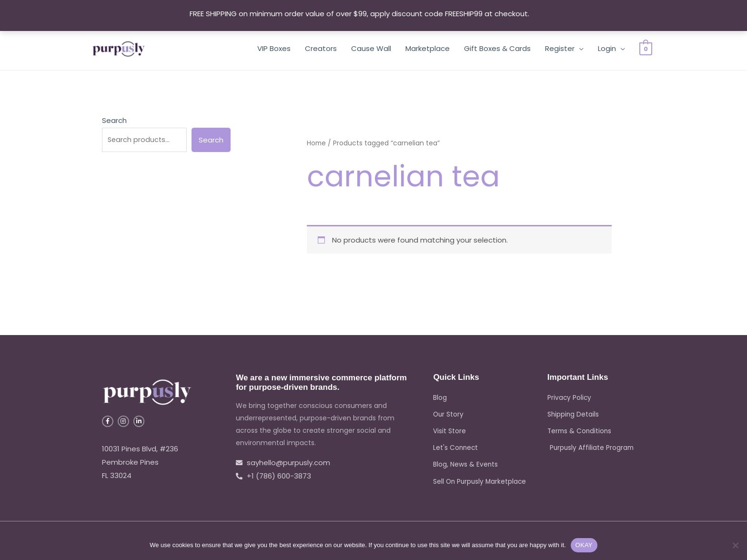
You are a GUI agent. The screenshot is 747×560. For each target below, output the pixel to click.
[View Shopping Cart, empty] (646, 48)
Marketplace (428, 48)
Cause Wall (371, 48)
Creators (321, 48)
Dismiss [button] (544, 14)
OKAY (584, 545)
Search (114, 120)
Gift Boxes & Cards (497, 48)
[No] (735, 545)
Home (316, 143)
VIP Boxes (274, 48)
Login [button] (607, 48)
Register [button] (560, 48)
